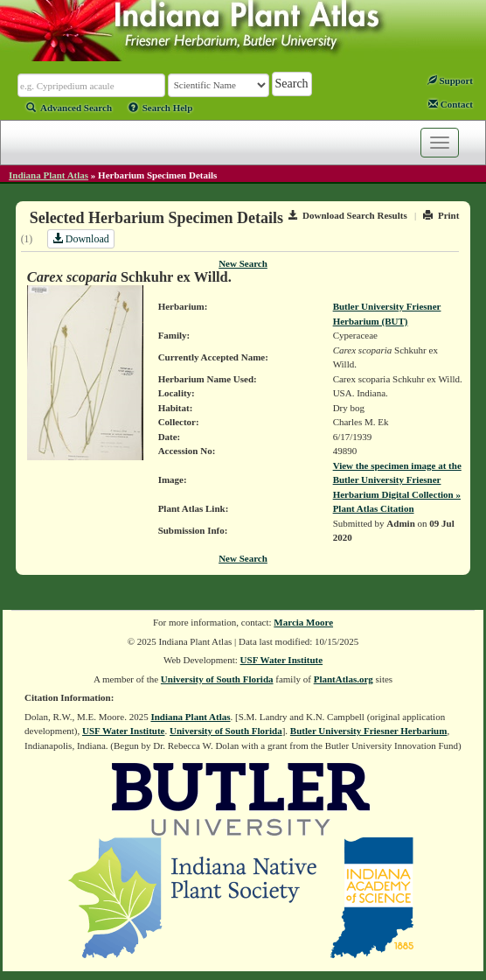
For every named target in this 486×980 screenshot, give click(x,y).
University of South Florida (217, 679)
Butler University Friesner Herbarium (369, 731)
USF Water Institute (282, 660)
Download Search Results (348, 215)
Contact (451, 104)
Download (81, 239)
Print (441, 215)
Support (450, 80)
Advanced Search (69, 108)
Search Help (161, 108)
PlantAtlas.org (344, 679)
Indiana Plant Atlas (49, 175)
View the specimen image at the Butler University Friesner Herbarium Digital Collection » (397, 480)
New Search (243, 263)
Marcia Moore (303, 622)
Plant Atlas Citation (374, 508)
